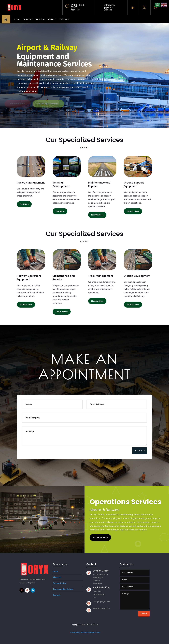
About (52, 19)
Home (17, 19)
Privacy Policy (59, 583)
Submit (140, 451)
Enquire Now (100, 542)
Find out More (62, 312)
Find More (24, 204)
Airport (28, 19)
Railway (41, 19)
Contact (64, 19)
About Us (57, 577)
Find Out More (97, 215)
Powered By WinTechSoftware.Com (85, 632)
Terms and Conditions (63, 589)
